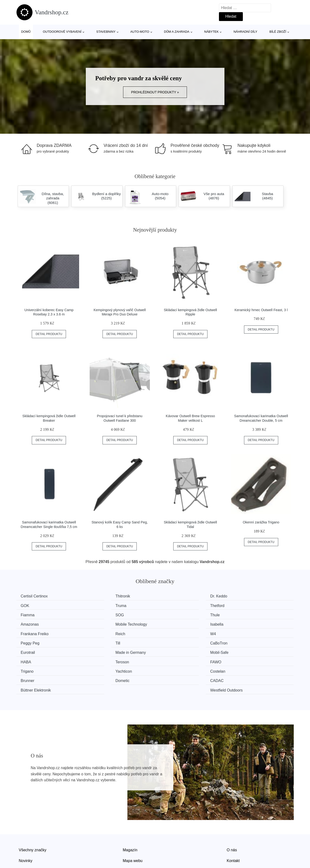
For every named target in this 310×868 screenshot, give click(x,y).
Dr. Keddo (173, 596)
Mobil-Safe (32, 641)
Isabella (242, 614)
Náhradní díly (245, 32)
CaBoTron (102, 632)
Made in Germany (251, 632)
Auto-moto (140, 32)
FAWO (242, 641)
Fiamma (172, 605)
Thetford (101, 605)
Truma (28, 605)
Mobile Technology (180, 614)
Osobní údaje (134, 840)
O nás (232, 818)
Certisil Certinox (36, 596)
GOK (240, 596)
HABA (99, 641)
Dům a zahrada (177, 32)
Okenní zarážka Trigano (261, 522)
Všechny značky (33, 818)
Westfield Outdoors (252, 659)
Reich (98, 623)
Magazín (130, 818)
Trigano (29, 650)
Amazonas (103, 614)
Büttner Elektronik (180, 659)
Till (25, 632)
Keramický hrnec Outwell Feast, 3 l (261, 310)
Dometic (30, 659)
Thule (27, 614)
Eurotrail (172, 632)
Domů (26, 32)
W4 (168, 623)
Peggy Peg (245, 623)
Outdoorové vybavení (62, 32)
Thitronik (101, 596)
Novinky (26, 829)
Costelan (172, 650)
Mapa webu (133, 829)
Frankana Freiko (36, 623)
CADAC (100, 659)
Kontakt (233, 829)
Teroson (171, 641)
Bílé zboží (278, 32)
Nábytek (211, 32)
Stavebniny (106, 32)
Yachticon (102, 650)
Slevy (24, 840)
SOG (240, 605)
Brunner (243, 650)
